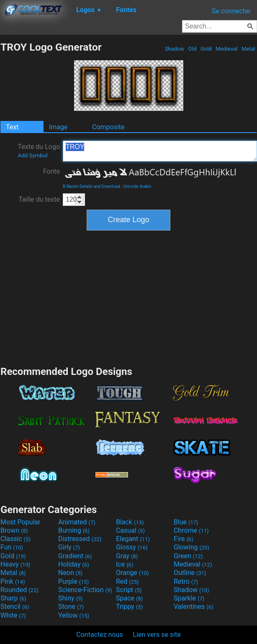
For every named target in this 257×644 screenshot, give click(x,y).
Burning (74, 530)
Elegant (133, 539)
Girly (69, 547)
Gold (206, 49)
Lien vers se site (157, 635)
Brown (14, 530)
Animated (77, 522)
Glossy (132, 547)
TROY (160, 151)
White (13, 615)
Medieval (226, 49)
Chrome (191, 530)
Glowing (191, 547)
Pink (13, 581)
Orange (132, 573)
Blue (186, 522)
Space (129, 598)
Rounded (19, 590)
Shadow (174, 49)
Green (188, 556)
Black (130, 522)
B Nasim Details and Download (91, 186)
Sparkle (189, 598)
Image (58, 127)
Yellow (74, 615)
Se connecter (231, 11)
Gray (127, 556)
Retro (186, 581)
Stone (71, 607)
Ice (125, 564)
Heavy (15, 564)
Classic (15, 539)
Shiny (71, 598)
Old (193, 49)
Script (129, 590)
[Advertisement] (128, 297)
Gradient (75, 556)
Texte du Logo (39, 151)
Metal (248, 49)
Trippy (129, 607)
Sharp (13, 598)
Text (12, 127)
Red (127, 581)
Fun (12, 547)
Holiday (74, 564)
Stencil (15, 607)
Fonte (51, 171)
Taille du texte (39, 199)
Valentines (194, 607)
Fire (184, 539)
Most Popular (21, 522)
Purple (73, 581)
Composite (108, 127)
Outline (190, 573)
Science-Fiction (85, 590)
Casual (130, 530)
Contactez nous (99, 635)
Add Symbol (32, 155)
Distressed (80, 539)
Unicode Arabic (137, 186)
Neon (70, 573)
